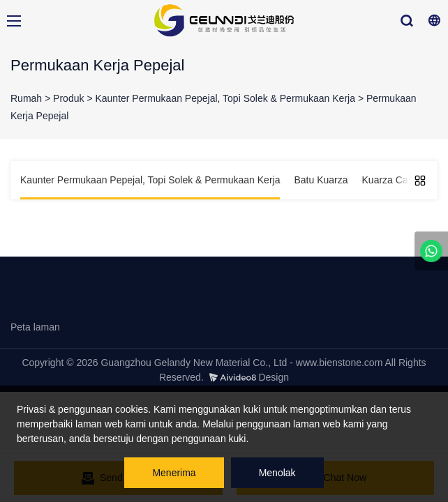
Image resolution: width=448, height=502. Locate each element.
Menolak (277, 473)
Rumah (26, 98)
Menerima (174, 473)
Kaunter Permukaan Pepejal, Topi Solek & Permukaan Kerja (225, 98)
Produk (68, 98)
